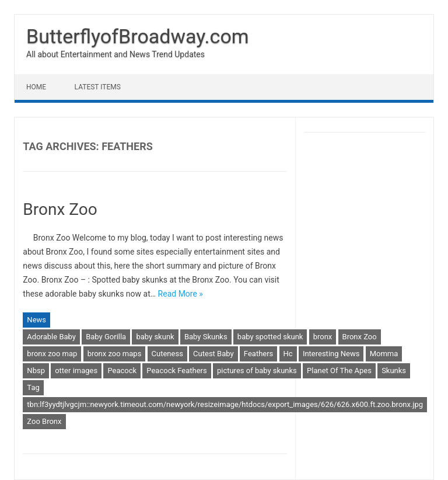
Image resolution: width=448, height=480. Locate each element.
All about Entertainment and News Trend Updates (116, 54)
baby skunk (155, 337)
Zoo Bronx (44, 421)
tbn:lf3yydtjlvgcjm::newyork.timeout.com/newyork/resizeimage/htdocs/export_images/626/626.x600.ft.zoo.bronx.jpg (225, 404)
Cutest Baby (213, 354)
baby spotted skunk (270, 337)
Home (36, 87)
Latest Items (98, 87)
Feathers (258, 354)
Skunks (394, 371)
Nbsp (36, 371)
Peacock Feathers (176, 371)
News (36, 320)
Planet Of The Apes (339, 371)
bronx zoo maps (115, 354)
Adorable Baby (51, 337)
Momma (384, 354)
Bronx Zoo (60, 209)
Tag (33, 387)
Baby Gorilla (106, 337)
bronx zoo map (52, 354)
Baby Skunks (206, 337)
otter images (76, 371)
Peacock (122, 371)
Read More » (181, 294)
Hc (288, 354)
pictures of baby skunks (257, 371)
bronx (323, 337)
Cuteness (167, 354)
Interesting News (331, 354)
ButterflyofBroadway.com (138, 36)
